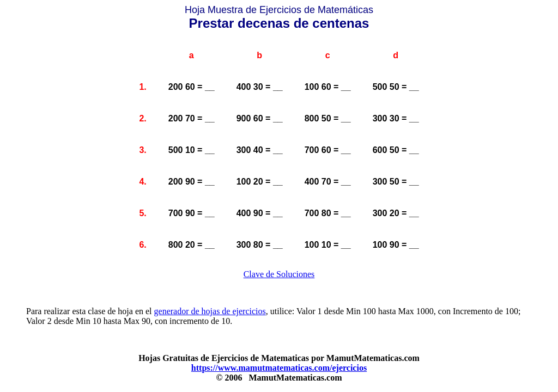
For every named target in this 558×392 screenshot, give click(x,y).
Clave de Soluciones (279, 274)
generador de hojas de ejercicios (210, 311)
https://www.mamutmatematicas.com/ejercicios (279, 368)
